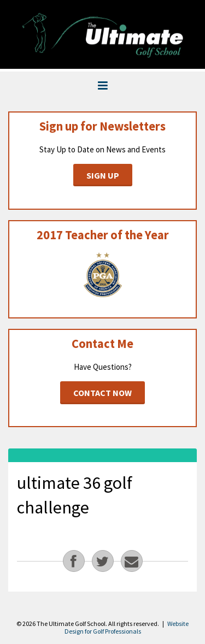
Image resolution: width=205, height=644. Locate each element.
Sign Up (103, 175)
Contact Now (102, 393)
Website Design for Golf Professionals (127, 627)
